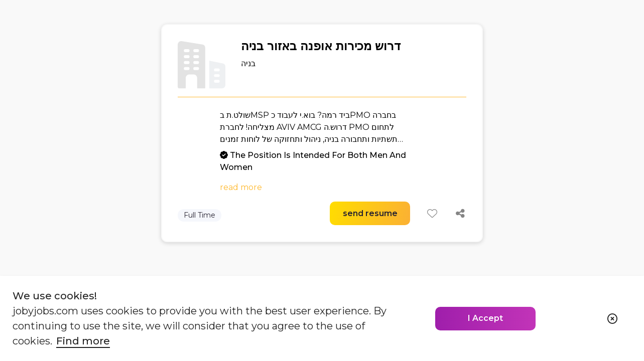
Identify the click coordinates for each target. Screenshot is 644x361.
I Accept (485, 318)
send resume (370, 213)
